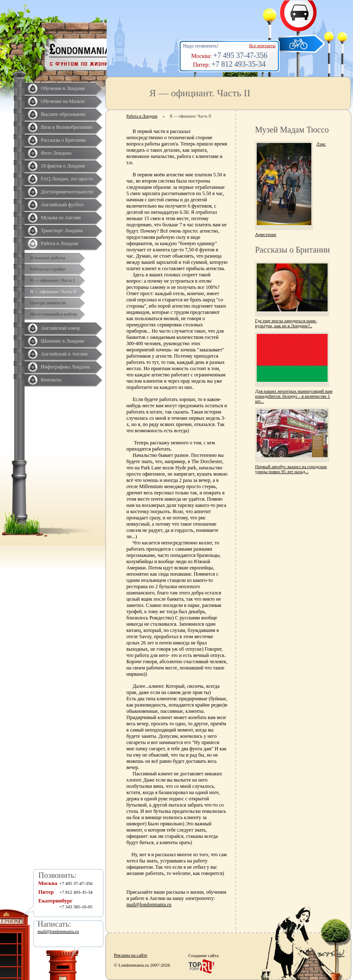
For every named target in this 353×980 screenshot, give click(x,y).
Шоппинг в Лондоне (63, 341)
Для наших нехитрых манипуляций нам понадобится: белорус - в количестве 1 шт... (294, 396)
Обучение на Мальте (63, 101)
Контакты (51, 380)
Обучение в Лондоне (63, 88)
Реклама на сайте (130, 955)
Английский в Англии (64, 354)
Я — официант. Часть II (53, 291)
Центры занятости (48, 303)
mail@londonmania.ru (149, 905)
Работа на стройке (48, 269)
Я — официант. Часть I (53, 280)
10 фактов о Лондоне (63, 166)
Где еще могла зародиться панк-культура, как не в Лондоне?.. (286, 323)
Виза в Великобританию (67, 127)
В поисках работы (48, 258)
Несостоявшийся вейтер (54, 314)
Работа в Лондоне (60, 243)
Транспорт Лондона (62, 231)
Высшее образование (63, 114)
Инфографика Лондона (65, 367)
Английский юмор (60, 328)
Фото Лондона (56, 153)
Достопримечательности (67, 192)
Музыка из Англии (61, 218)
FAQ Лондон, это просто (67, 179)
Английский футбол (62, 205)
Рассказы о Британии (63, 140)
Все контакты (262, 45)
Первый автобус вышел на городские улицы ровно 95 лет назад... (291, 469)
